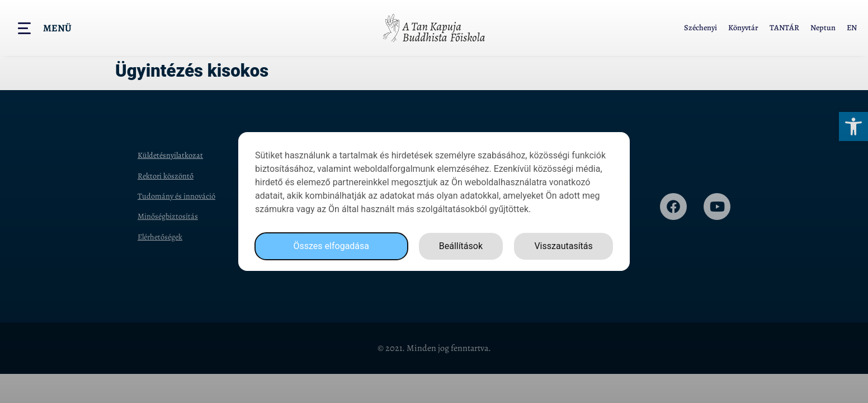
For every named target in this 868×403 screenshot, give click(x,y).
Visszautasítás (563, 246)
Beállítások (461, 246)
